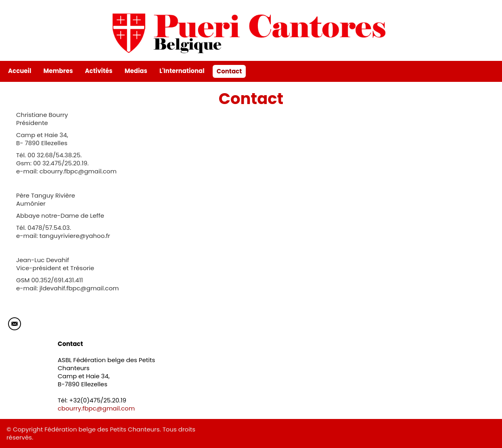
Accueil (20, 71)
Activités (99, 71)
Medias (136, 71)
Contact (229, 71)
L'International (182, 71)
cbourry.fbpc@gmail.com (96, 408)
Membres (58, 71)
